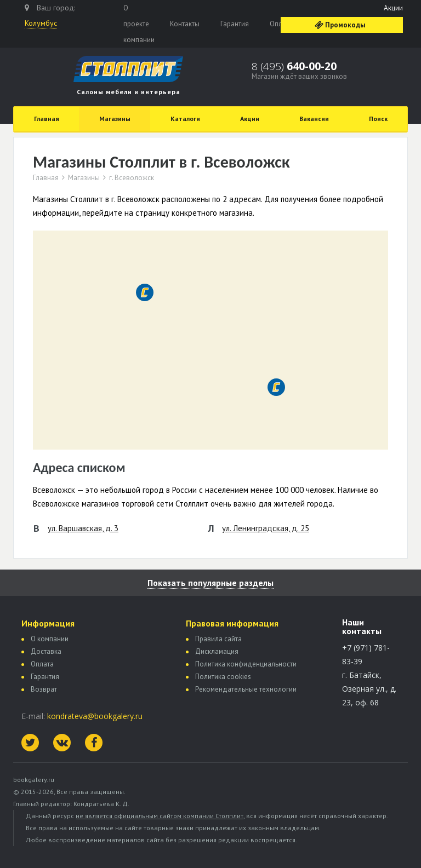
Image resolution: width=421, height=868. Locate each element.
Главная (47, 119)
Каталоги (185, 119)
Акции (393, 8)
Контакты (185, 24)
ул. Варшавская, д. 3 (83, 528)
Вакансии (314, 119)
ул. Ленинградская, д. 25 (266, 528)
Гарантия (235, 24)
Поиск (378, 119)
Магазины (115, 119)
